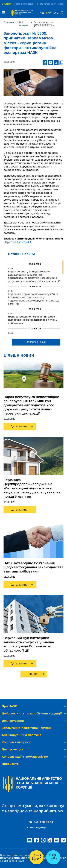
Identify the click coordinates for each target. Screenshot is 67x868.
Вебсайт (6, 4)
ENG (56, 13)
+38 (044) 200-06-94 (40, 822)
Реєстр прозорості (46, 4)
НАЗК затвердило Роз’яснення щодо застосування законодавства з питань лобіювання (33, 567)
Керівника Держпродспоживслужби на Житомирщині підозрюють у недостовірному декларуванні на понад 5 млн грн (32, 488)
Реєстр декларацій (23, 4)
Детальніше (19, 426)
